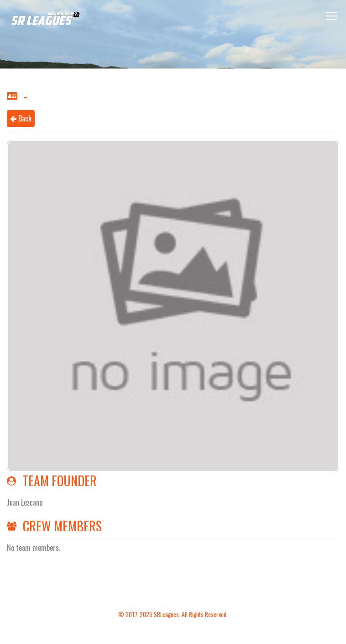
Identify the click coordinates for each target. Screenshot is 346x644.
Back (21, 118)
